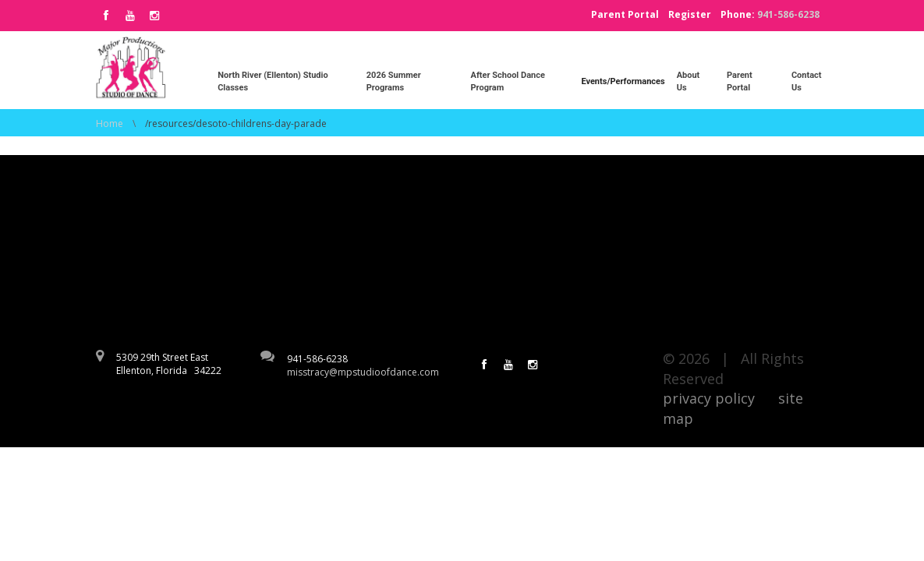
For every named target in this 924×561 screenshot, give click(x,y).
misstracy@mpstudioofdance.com (363, 372)
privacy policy (709, 398)
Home (110, 123)
